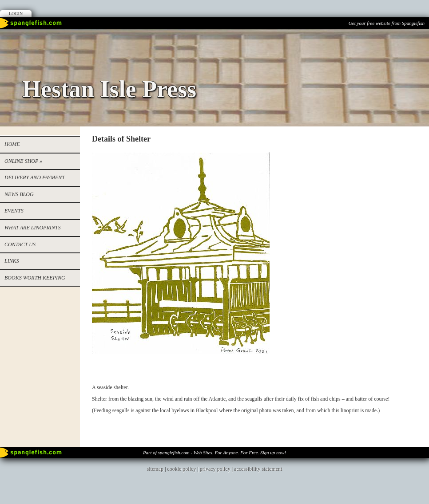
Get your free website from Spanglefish (387, 23)
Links (12, 261)
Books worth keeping (35, 278)
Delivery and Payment (35, 177)
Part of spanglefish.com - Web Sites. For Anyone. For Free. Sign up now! (214, 453)
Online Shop (23, 161)
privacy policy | (217, 469)
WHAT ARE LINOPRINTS (32, 228)
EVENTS (14, 211)
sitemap (155, 469)
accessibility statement (258, 469)
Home (12, 144)
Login (16, 14)
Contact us (20, 244)
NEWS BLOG (19, 194)
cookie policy (181, 469)
